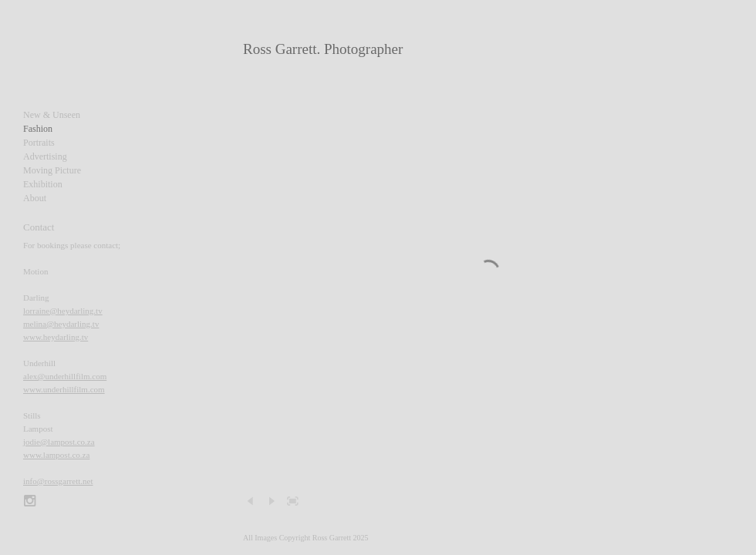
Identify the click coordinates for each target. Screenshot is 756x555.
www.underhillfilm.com (64, 389)
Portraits (39, 143)
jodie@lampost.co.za (59, 442)
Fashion (38, 129)
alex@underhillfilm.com (65, 376)
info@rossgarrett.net (58, 481)
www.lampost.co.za (56, 455)
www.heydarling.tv (56, 337)
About (35, 198)
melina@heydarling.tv (61, 324)
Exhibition (43, 184)
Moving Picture (52, 170)
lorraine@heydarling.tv (63, 311)
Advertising (45, 156)
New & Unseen (52, 115)
